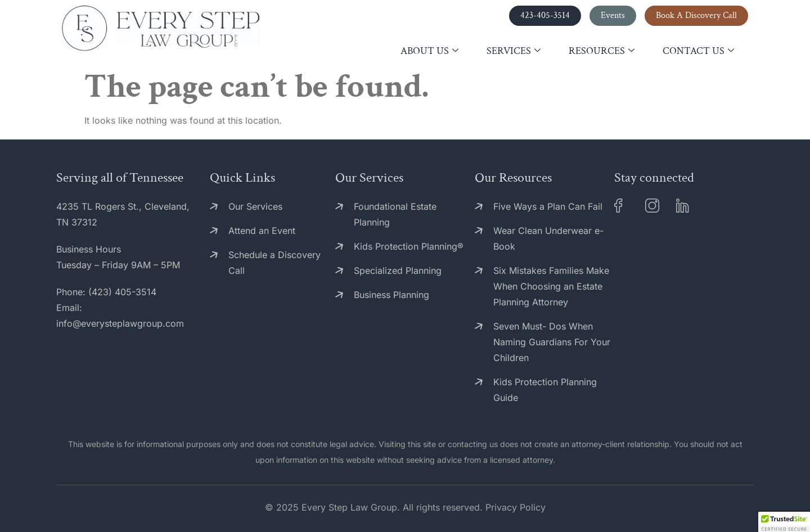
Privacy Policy (516, 507)
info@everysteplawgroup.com (120, 323)
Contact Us (698, 51)
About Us (429, 51)
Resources (602, 51)
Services (514, 51)
